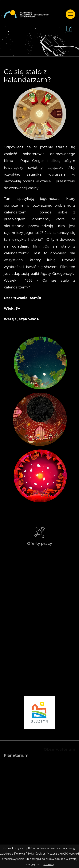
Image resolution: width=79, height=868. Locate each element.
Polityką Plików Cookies (30, 854)
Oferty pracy (39, 538)
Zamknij (49, 864)
